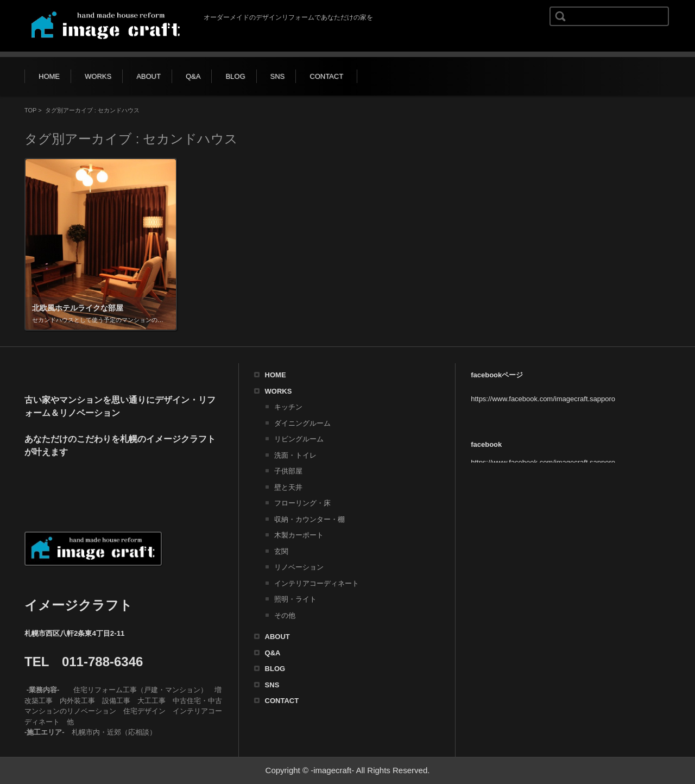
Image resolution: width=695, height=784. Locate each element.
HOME (49, 76)
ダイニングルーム (302, 423)
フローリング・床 (302, 503)
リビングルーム (299, 439)
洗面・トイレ (295, 455)
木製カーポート (299, 535)
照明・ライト (295, 599)
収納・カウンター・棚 (309, 519)
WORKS (98, 76)
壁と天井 (288, 487)
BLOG (235, 76)
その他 (285, 615)
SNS (278, 76)
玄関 (281, 551)
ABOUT (149, 76)
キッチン (288, 407)
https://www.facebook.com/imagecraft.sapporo (543, 399)
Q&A (193, 76)
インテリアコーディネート (317, 583)
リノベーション (299, 567)
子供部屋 (288, 471)
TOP (30, 110)
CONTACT (326, 76)
